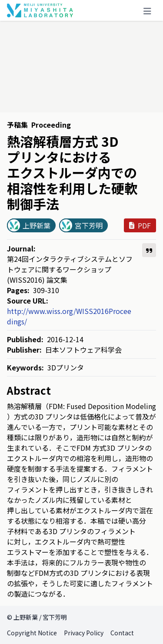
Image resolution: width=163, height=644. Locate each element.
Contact (122, 633)
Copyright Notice (32, 633)
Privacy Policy (84, 633)
